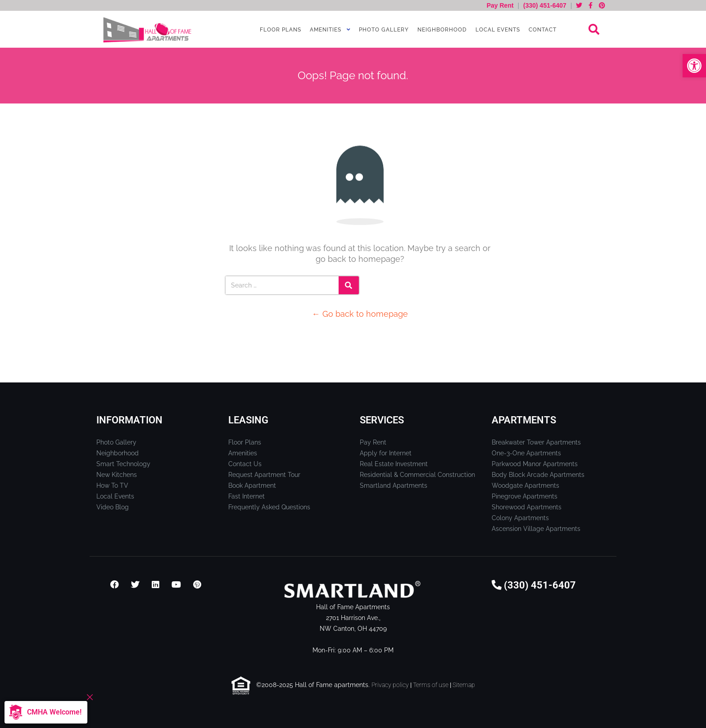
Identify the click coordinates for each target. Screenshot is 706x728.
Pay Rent (501, 5)
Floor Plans (280, 30)
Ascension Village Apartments (536, 529)
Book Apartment (252, 485)
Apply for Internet (386, 453)
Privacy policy (390, 685)
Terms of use (431, 685)
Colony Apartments (520, 518)
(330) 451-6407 (545, 5)
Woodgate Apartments (525, 485)
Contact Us (245, 464)
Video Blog (113, 507)
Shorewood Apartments (527, 507)
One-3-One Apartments (526, 453)
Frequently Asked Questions (269, 507)
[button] (694, 66)
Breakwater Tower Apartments (536, 442)
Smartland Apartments (394, 485)
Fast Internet (247, 496)
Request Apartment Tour (264, 475)
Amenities (325, 30)
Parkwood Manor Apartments (535, 464)
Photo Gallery (383, 30)
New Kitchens (117, 475)
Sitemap (464, 685)
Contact (542, 30)
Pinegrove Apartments (525, 496)
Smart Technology (123, 464)
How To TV (112, 485)
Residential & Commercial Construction (417, 475)
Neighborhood (441, 30)
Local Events (497, 30)
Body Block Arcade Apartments (538, 475)
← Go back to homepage (360, 314)
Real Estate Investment (394, 464)
